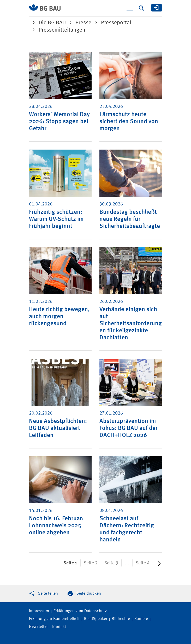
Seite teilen (48, 594)
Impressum (39, 611)
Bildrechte (121, 619)
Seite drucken (89, 594)
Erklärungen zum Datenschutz (80, 611)
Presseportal (116, 23)
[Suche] (142, 8)
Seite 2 (91, 563)
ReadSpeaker (96, 619)
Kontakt (59, 627)
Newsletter (38, 627)
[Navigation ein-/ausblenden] (130, 8)
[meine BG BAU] (157, 8)
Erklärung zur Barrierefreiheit (54, 619)
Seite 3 (111, 563)
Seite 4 (143, 563)
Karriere (141, 619)
